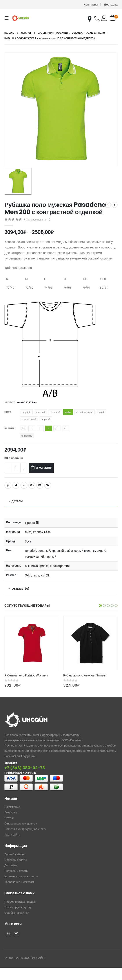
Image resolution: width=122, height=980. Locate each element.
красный (55, 412)
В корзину (44, 468)
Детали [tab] (17, 501)
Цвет (8, 412)
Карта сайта (12, 835)
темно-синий (29, 419)
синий (101, 412)
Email (40, 485)
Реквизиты (11, 812)
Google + (32, 485)
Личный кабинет (15, 854)
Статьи (9, 818)
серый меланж (84, 412)
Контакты (91, 5)
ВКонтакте (48, 485)
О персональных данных (21, 823)
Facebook (8, 485)
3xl (23, 428)
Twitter (16, 485)
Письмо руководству (18, 907)
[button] (100, 606)
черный (46, 419)
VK (16, 934)
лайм (68, 412)
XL (65, 428)
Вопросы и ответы (16, 871)
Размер (9, 428)
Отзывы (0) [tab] (20, 589)
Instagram (8, 934)
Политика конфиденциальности (25, 829)
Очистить (27, 436)
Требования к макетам (19, 882)
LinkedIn (24, 485)
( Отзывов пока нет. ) (37, 220)
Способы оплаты (15, 860)
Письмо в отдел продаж (20, 902)
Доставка (111, 5)
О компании (12, 807)
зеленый (41, 412)
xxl (57, 428)
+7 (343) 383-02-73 (25, 768)
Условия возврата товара (21, 876)
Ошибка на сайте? (17, 913)
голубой (26, 412)
